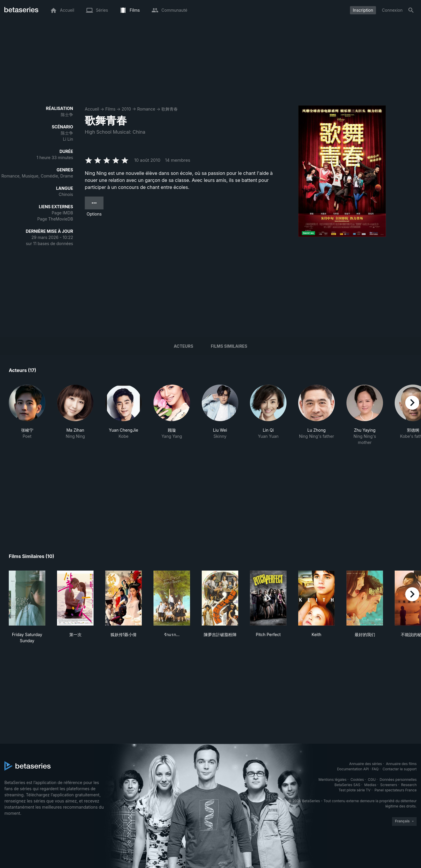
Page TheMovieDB (55, 219)
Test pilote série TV (354, 790)
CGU (372, 780)
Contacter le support (400, 769)
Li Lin (68, 139)
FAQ (375, 769)
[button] (27, 415)
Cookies (357, 780)
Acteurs (183, 346)
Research (409, 785)
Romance (146, 109)
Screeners (389, 785)
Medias (370, 785)
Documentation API (353, 769)
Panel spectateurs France (396, 790)
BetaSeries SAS (347, 785)
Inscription (363, 10)
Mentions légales (332, 780)
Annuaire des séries (365, 764)
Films (110, 109)
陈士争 (67, 114)
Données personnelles (398, 780)
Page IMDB (62, 213)
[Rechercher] (411, 10)
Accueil (92, 109)
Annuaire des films (401, 764)
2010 (126, 109)
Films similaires (229, 346)
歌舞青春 (170, 109)
